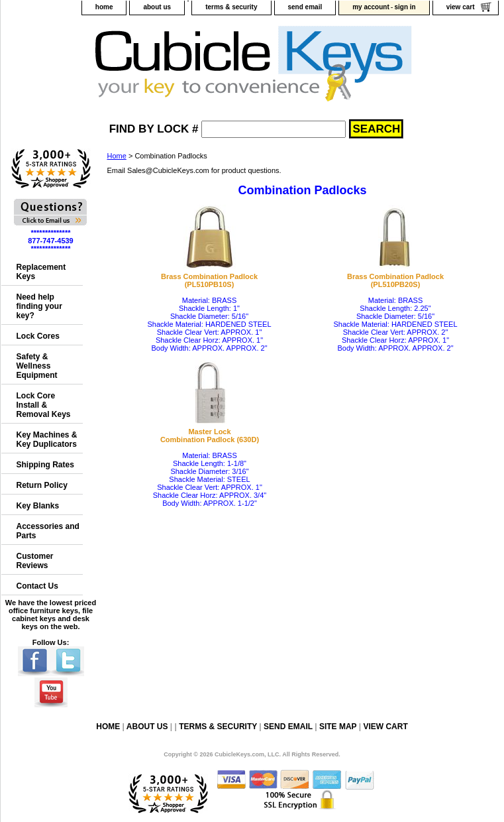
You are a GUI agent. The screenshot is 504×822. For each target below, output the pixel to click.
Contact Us (37, 586)
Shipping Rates (45, 465)
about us (157, 7)
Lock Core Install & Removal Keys (44, 405)
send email (305, 7)
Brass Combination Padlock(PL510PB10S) (209, 280)
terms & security (231, 7)
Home (117, 156)
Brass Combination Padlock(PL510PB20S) (395, 280)
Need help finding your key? (39, 306)
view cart (461, 7)
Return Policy (42, 485)
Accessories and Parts (48, 531)
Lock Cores (38, 336)
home (104, 7)
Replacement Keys (41, 272)
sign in (405, 7)
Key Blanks (38, 506)
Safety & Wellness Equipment (37, 366)
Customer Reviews (35, 561)
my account (371, 7)
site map (338, 727)
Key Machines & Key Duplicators (47, 440)
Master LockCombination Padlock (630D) (210, 436)
